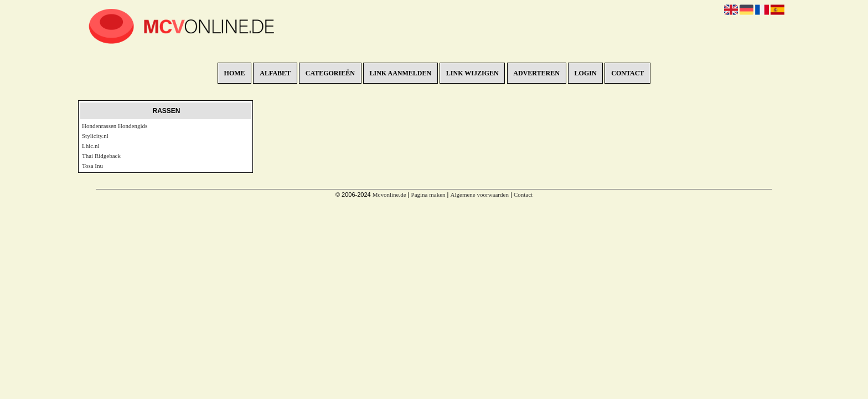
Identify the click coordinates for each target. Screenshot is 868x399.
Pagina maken (428, 195)
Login (586, 73)
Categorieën (330, 73)
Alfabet (275, 73)
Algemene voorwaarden (480, 195)
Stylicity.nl (95, 136)
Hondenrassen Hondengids (115, 126)
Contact (627, 73)
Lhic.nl (91, 146)
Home (235, 73)
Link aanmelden (401, 73)
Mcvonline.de (389, 195)
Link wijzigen (472, 73)
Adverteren (536, 73)
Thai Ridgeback (101, 156)
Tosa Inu (92, 166)
